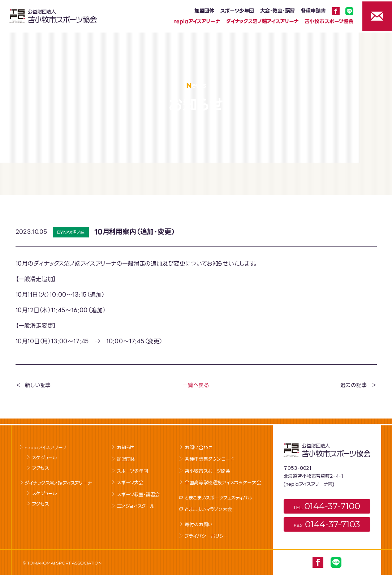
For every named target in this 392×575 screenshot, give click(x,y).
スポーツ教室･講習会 (138, 495)
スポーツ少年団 (234, 11)
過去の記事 (353, 385)
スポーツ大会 (130, 483)
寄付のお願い (199, 525)
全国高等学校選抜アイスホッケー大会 (223, 483)
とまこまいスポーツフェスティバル (218, 498)
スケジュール (44, 458)
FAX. (327, 524)
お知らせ (125, 448)
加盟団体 (201, 11)
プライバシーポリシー (206, 536)
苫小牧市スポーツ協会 (326, 21)
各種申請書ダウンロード (209, 459)
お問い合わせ (199, 448)
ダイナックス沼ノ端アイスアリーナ (259, 21)
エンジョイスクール (136, 506)
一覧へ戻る (196, 385)
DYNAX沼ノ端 (71, 232)
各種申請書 (311, 11)
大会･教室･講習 (275, 11)
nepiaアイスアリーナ (194, 21)
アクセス (40, 468)
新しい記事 (38, 385)
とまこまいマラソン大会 (208, 509)
